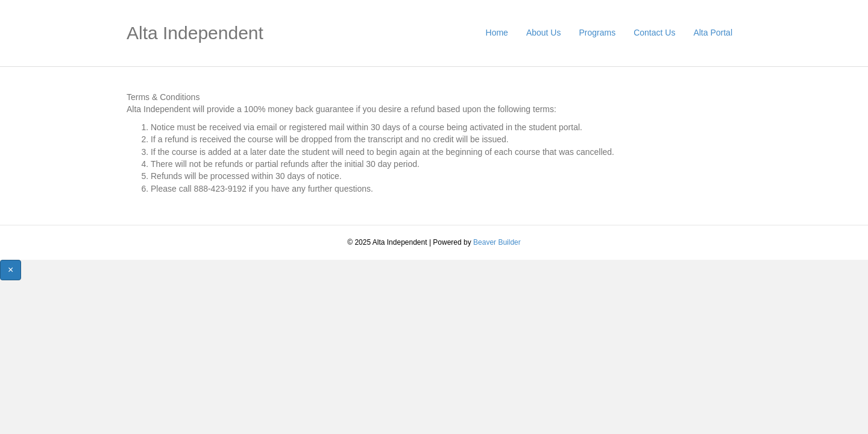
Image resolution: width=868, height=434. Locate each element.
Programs (597, 33)
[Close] (11, 270)
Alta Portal (713, 33)
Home (497, 33)
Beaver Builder (497, 242)
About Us (544, 33)
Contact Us (654, 33)
